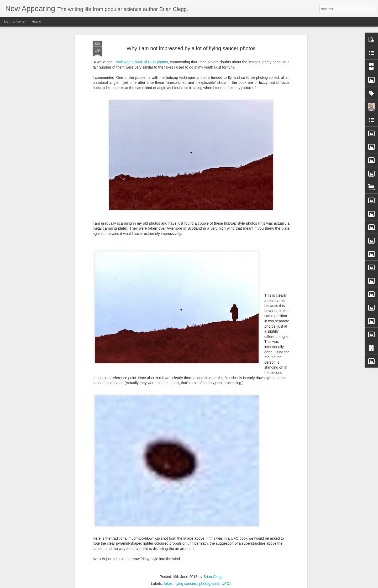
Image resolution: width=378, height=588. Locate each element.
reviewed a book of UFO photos (142, 62)
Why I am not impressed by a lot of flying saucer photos (191, 48)
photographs (209, 584)
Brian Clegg (213, 577)
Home (36, 22)
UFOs (226, 584)
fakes (168, 584)
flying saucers (186, 584)
